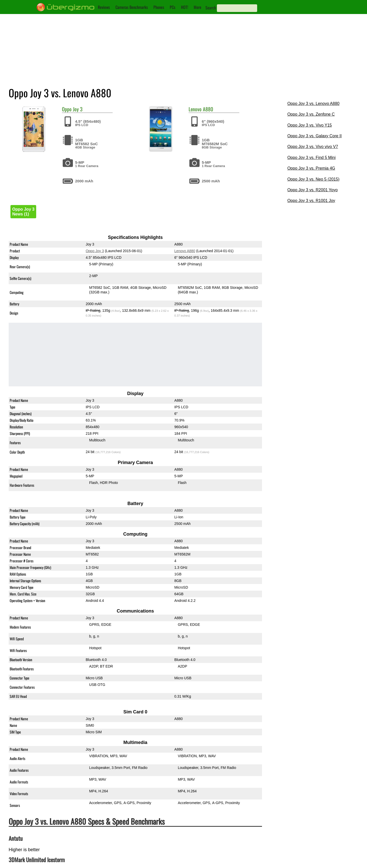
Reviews (104, 7)
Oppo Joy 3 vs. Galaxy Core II (314, 136)
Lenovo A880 (185, 251)
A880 (208, 109)
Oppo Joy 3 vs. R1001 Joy (311, 201)
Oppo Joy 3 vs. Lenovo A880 (313, 104)
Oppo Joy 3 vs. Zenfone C (311, 114)
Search (211, 8)
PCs (173, 7)
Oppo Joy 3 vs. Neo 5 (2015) (313, 179)
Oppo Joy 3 (95, 251)
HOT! (185, 7)
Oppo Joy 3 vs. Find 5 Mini (311, 158)
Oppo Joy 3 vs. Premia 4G (311, 168)
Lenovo (195, 109)
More (198, 7)
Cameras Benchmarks (132, 7)
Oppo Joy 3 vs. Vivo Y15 (310, 125)
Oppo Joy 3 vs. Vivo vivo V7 (313, 147)
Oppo (67, 109)
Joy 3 (78, 109)
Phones (159, 7)
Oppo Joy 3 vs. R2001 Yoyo (312, 190)
